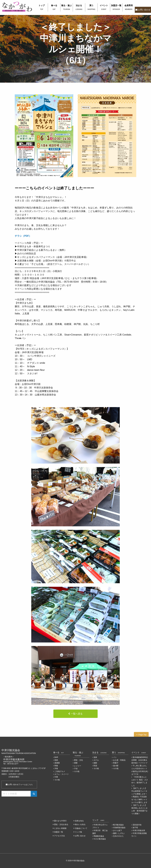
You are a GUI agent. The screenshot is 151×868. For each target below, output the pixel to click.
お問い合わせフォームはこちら (19, 784)
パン (115, 757)
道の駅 (116, 766)
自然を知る (79, 821)
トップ (42, 7)
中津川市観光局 (139, 831)
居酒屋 (57, 763)
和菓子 (116, 763)
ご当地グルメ (60, 771)
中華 (56, 777)
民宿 (95, 766)
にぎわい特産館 (60, 828)
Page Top (143, 735)
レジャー (78, 766)
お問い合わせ (144, 10)
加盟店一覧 (116, 7)
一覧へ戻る (77, 714)
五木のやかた (118, 836)
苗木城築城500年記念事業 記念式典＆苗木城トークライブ (140, 760)
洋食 (56, 768)
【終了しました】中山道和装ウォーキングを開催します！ (139, 791)
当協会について (81, 828)
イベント (104, 7)
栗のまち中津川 (60, 821)
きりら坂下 (118, 831)
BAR (56, 757)
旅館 (95, 763)
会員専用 (129, 7)
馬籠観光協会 (99, 836)
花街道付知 (137, 825)
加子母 (135, 828)
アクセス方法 (59, 836)
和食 (56, 766)
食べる (54, 7)
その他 (57, 780)
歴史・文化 (78, 760)
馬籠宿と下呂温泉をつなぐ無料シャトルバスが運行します (139, 799)
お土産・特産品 (119, 760)
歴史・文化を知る (61, 824)
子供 (76, 769)
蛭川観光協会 (118, 825)
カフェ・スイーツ (61, 774)
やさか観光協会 (100, 839)
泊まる (79, 7)
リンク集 (78, 832)
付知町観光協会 (119, 828)
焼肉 (56, 760)
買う (91, 7)
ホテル (96, 760)
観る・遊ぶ (67, 7)
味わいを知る (80, 824)
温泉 (95, 757)
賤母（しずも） (119, 833)
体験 (76, 763)
